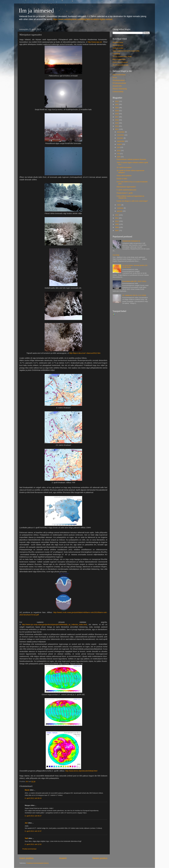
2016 (117, 120)
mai (119, 154)
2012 (117, 215)
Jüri (26, 823)
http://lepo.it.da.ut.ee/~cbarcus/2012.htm (85, 353)
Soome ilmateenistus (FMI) (122, 57)
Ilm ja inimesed (36, 11)
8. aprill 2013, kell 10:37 (33, 831)
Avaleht (63, 858)
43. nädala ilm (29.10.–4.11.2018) (134, 295)
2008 (117, 227)
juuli (119, 147)
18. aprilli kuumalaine (124, 167)
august (120, 144)
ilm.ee (115, 77)
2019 (117, 111)
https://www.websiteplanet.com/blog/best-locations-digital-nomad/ (83, 19)
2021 (117, 104)
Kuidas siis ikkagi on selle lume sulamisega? (132, 201)
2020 (117, 108)
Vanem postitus (100, 858)
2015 (117, 123)
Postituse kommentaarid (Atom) (37, 863)
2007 (117, 230)
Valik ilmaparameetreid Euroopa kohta (126, 51)
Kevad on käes (122, 179)
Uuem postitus (26, 858)
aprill (119, 157)
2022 (117, 101)
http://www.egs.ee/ (95, 42)
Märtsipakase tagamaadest (126, 187)
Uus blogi (116, 255)
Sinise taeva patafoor (124, 176)
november (121, 135)
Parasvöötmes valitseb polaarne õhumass (131, 159)
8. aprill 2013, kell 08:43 (33, 798)
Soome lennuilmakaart (121, 65)
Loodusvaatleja (118, 92)
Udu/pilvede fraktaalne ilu (131, 241)
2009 (117, 224)
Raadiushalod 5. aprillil (125, 193)
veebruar (120, 208)
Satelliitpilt (116, 54)
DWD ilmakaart (118, 48)
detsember (121, 132)
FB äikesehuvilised (119, 83)
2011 (117, 218)
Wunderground (118, 45)
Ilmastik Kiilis (117, 86)
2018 (117, 114)
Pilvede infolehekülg (120, 89)
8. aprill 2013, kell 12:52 (33, 844)
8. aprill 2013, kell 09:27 (33, 816)
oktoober (120, 138)
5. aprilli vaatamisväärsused (126, 190)
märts (119, 205)
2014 (117, 126)
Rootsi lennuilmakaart (120, 62)
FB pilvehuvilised (119, 80)
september (121, 141)
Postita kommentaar (29, 849)
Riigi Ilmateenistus (119, 59)
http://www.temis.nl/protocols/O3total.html (81, 771)
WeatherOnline (118, 42)
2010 (117, 221)
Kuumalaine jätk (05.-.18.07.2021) (134, 281)
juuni (119, 151)
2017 (117, 117)
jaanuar (120, 211)
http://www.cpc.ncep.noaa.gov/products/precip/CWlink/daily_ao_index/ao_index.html (54, 625)
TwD (27, 838)
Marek (27, 790)
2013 (117, 129)
